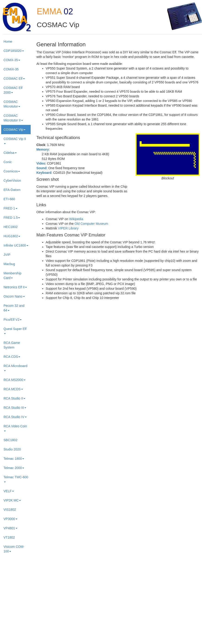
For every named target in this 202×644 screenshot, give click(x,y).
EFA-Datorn (12, 190)
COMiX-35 (11, 69)
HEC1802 (11, 227)
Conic (8, 162)
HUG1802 (12, 236)
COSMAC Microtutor (12, 104)
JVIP (7, 255)
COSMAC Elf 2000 (13, 90)
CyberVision (12, 181)
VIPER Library (68, 228)
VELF (9, 491)
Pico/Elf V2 (13, 320)
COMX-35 (12, 60)
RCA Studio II (14, 398)
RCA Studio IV (15, 417)
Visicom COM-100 (14, 549)
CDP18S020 (14, 51)
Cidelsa (10, 153)
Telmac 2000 (14, 468)
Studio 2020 (12, 449)
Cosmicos (12, 171)
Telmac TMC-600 (16, 479)
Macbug (9, 264)
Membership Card (12, 276)
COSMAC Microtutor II (13, 118)
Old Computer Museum (91, 224)
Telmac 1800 (14, 459)
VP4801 (10, 528)
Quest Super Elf (15, 331)
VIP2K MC (12, 500)
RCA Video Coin (15, 428)
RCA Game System (12, 345)
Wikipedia (76, 219)
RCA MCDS (13, 389)
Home (8, 41)
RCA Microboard (15, 368)
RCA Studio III (15, 408)
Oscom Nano (14, 296)
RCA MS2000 (15, 380)
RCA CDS (12, 357)
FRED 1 (10, 208)
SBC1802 (10, 440)
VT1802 (9, 537)
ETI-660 (9, 199)
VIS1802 (10, 510)
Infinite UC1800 (16, 245)
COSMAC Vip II (15, 141)
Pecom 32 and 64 (14, 308)
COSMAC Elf (14, 79)
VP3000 (10, 519)
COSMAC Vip (15, 130)
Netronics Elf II (15, 287)
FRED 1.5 (12, 218)
